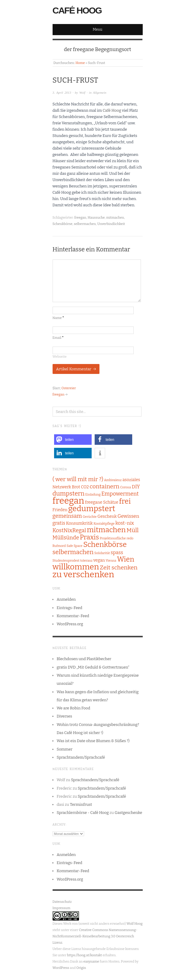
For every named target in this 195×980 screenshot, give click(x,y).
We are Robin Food (74, 708)
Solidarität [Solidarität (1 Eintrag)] (102, 553)
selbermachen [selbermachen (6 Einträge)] (73, 552)
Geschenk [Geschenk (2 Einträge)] (107, 516)
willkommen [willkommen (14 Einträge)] (76, 567)
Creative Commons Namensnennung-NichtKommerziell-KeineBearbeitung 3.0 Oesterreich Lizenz (95, 936)
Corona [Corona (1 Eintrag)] (126, 487)
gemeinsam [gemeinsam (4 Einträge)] (67, 516)
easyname (91, 962)
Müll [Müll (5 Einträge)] (133, 530)
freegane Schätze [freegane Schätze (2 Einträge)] (102, 502)
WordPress (61, 968)
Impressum (61, 908)
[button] (73, 440)
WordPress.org (70, 624)
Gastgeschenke (129, 813)
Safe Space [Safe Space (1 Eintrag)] (74, 546)
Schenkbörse (62, 224)
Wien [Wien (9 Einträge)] (126, 559)
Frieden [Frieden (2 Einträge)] (60, 510)
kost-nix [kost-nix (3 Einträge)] (125, 523)
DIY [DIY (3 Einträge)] (136, 487)
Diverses (65, 716)
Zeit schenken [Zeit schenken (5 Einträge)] (119, 567)
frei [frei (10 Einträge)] (125, 501)
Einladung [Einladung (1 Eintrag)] (93, 495)
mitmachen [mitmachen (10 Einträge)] (106, 530)
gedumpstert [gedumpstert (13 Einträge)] (92, 509)
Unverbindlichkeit (111, 224)
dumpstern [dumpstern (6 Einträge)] (69, 493)
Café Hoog (77, 10)
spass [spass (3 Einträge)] (117, 552)
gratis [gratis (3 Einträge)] (59, 523)
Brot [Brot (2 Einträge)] (76, 487)
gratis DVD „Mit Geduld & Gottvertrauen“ (93, 667)
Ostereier (69, 388)
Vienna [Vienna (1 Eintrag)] (111, 561)
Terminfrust (81, 804)
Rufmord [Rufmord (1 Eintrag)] (59, 546)
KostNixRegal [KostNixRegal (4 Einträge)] (69, 530)
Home (80, 63)
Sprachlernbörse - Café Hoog (83, 813)
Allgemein (100, 93)
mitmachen (115, 218)
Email (58, 338)
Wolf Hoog (134, 924)
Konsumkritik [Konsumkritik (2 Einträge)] (79, 523)
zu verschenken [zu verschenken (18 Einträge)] (83, 574)
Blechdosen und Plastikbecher (84, 659)
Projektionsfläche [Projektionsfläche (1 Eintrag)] (113, 538)
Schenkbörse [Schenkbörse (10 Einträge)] (105, 545)
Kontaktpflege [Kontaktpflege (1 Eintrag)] (104, 524)
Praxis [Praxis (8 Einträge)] (90, 537)
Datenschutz (62, 902)
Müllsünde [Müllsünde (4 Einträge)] (66, 538)
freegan (80, 218)
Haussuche (96, 218)
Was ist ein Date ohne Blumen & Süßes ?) (93, 741)
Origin (81, 968)
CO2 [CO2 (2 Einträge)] (85, 487)
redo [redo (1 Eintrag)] (130, 538)
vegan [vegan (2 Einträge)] (99, 560)
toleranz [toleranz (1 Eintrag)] (86, 561)
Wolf (82, 93)
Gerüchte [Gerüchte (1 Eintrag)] (90, 517)
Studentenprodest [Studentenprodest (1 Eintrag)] (66, 561)
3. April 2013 (62, 93)
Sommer (65, 749)
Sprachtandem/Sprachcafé (81, 757)
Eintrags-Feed (70, 608)
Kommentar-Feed (73, 616)
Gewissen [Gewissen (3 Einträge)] (128, 516)
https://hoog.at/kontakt (84, 955)
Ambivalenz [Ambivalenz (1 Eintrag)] (113, 480)
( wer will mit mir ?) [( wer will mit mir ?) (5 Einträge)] (78, 479)
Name (58, 318)
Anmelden (66, 599)
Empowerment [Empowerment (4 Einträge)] (120, 494)
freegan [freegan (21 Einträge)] (69, 501)
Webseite (60, 357)
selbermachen (85, 224)
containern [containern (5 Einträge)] (104, 486)
